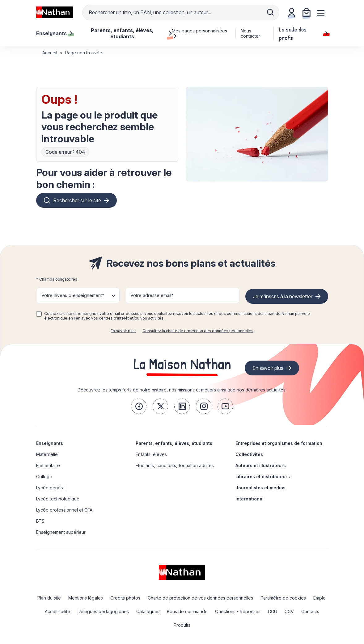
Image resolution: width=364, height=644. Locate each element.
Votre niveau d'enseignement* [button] (73, 295)
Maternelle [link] (47, 454)
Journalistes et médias (260, 488)
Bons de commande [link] (187, 611)
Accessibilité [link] (57, 611)
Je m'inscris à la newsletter (283, 296)
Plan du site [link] (49, 598)
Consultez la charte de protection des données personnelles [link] (198, 331)
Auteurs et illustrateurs (261, 465)
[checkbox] (39, 314)
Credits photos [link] (125, 598)
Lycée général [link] (51, 488)
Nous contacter (250, 33)
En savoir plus (123, 331)
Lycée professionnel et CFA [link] (64, 510)
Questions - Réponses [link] (238, 611)
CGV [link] (289, 611)
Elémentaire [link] (48, 465)
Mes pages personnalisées (199, 33)
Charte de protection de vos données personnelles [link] (200, 598)
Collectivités (249, 454)
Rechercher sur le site (77, 200)
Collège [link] (44, 477)
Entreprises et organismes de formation (279, 443)
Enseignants (50, 443)
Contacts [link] (310, 611)
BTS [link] (40, 521)
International (250, 499)
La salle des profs (303, 33)
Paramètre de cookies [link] (283, 598)
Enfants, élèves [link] (151, 454)
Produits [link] (182, 625)
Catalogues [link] (148, 611)
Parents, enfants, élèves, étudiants (174, 443)
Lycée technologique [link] (58, 499)
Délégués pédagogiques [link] (103, 611)
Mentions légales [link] (86, 598)
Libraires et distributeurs (263, 477)
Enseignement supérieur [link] (61, 532)
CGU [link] (273, 611)
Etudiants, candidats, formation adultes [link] (175, 465)
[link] (139, 406)
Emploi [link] (320, 598)
